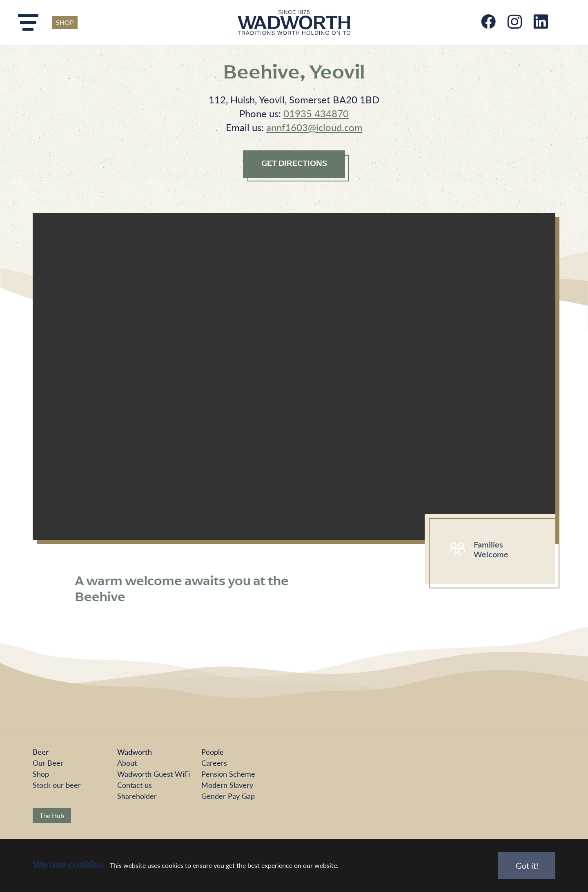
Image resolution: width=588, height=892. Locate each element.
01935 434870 (316, 113)
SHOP (65, 22)
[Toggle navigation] (28, 22)
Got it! (527, 865)
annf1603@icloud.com (314, 127)
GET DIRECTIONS (294, 164)
